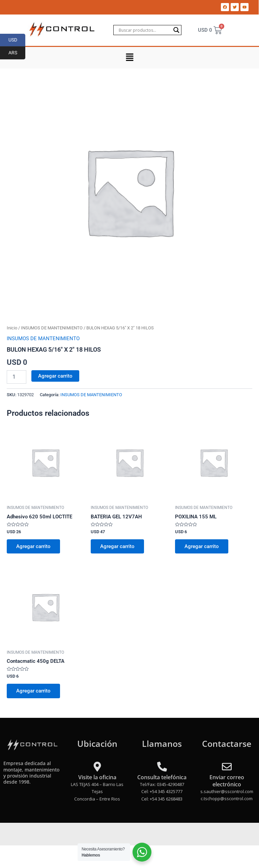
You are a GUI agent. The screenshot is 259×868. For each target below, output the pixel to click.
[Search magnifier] (176, 30)
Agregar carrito (55, 376)
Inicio (12, 328)
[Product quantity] (17, 377)
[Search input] (144, 30)
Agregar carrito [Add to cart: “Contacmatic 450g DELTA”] (33, 691)
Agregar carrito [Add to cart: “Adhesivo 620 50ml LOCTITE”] (33, 546)
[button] (129, 58)
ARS (17, 53)
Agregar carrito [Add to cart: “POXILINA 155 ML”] (202, 546)
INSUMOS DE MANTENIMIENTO (52, 328)
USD (17, 40)
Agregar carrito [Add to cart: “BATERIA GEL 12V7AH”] (117, 546)
